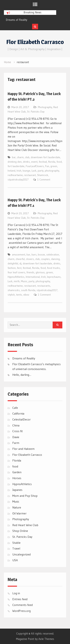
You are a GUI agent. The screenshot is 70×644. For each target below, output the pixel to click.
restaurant (30, 175)
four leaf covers (16, 272)
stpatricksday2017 (18, 180)
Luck (34, 171)
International (33, 277)
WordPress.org (21, 611)
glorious (40, 272)
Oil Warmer (19, 513)
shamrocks (14, 290)
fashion (12, 268)
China (16, 425)
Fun (47, 166)
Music (24, 281)
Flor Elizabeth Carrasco (35, 42)
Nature (17, 507)
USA (15, 560)
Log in (16, 593)
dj (20, 263)
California (18, 413)
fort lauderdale (16, 166)
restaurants (44, 286)
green (54, 166)
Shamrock (43, 175)
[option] (30, 20)
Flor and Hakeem (23, 449)
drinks (26, 162)
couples (45, 259)
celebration (53, 255)
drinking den (15, 162)
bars (34, 255)
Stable (16, 543)
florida (52, 162)
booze (41, 255)
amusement (19, 255)
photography (52, 171)
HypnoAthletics (16, 277)
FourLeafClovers (35, 166)
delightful (13, 263)
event (34, 162)
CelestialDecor (21, 419)
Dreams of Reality (17, 20)
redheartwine (15, 175)
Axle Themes (46, 639)
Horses (17, 478)
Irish (19, 171)
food (59, 162)
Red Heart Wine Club (25, 525)
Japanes (17, 490)
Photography (45, 107)
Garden (17, 472)
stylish (11, 295)
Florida (17, 460)
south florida (28, 290)
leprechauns (54, 277)
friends (30, 272)
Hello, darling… (22, 375)
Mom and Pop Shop (25, 496)
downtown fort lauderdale (45, 157)
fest (19, 268)
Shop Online (20, 531)
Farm (16, 443)
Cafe (15, 408)
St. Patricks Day (36, 112)
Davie (16, 437)
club (27, 157)
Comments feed (22, 605)
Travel (16, 548)
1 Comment (44, 180)
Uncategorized (21, 554)
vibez (26, 295)
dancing (55, 259)
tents (19, 295)
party (41, 171)
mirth (17, 281)
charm (20, 157)
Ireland (11, 171)
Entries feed (20, 599)
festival (43, 162)
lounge (26, 171)
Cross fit (18, 431)
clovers (30, 259)
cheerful (20, 259)
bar (14, 157)
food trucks (53, 268)
